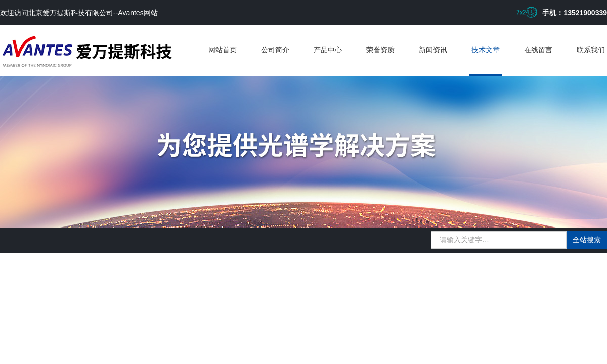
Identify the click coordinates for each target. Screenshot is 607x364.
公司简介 (275, 50)
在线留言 (538, 50)
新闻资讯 (433, 50)
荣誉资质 (380, 50)
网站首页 (223, 50)
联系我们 (591, 50)
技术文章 (486, 50)
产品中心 (328, 50)
